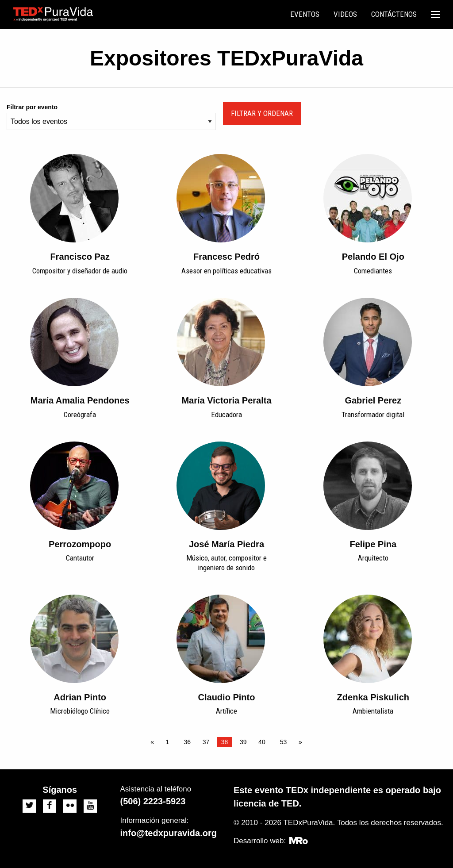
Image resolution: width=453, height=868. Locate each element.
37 (206, 742)
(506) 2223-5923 (153, 801)
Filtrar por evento (32, 107)
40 (262, 742)
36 (188, 742)
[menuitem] (305, 15)
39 (243, 742)
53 (284, 742)
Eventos (305, 14)
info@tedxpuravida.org (169, 833)
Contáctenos (394, 14)
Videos (345, 14)
